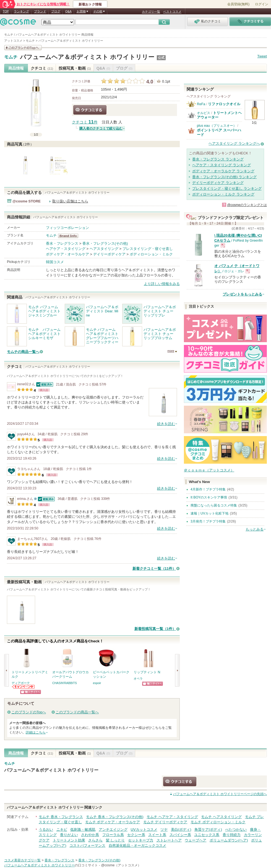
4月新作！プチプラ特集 (208, 489)
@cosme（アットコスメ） (121, 865)
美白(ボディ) (181, 829)
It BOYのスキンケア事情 (209, 497)
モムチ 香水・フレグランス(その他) (115, 817)
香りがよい (69, 835)
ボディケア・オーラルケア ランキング (223, 171)
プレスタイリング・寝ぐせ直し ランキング (227, 188)
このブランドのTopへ (29, 712)
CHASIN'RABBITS (65, 683)
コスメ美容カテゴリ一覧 (22, 860)
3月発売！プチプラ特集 (208, 521)
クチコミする (90, 110)
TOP (6, 11)
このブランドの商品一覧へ (77, 712)
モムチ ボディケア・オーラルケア (113, 822)
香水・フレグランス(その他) (105, 243)
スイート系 (157, 835)
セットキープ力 (141, 840)
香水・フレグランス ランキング (218, 159)
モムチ (11, 57)
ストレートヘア (169, 840)
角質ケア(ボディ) (208, 829)
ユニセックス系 (207, 835)
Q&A (68, 11)
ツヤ (164, 829)
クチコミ (42, 68)
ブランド (40, 11)
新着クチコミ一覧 (154, 568)
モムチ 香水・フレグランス (61, 817)
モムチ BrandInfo (70, 236)
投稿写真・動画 (75, 68)
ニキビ (62, 829)
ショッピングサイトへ (31, 692)
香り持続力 (232, 835)
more (171, 351)
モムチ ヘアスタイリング (221, 817)
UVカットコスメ (144, 829)
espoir (97, 683)
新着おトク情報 (90, 4)
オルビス (204, 113)
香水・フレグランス (62, 243)
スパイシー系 (180, 835)
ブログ (56, 11)
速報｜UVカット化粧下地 (209, 513)
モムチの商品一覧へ (23, 352)
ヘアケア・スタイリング (66, 249)
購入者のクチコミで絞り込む (101, 128)
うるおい (46, 829)
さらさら (95, 840)
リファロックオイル (224, 104)
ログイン (262, 4)
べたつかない (236, 829)
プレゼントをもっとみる (242, 294)
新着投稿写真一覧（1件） (155, 629)
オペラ (138, 679)
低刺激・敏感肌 (83, 829)
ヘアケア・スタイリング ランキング (222, 165)
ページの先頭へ (220, 794)
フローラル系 (113, 835)
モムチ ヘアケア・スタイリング (172, 817)
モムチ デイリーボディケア (165, 822)
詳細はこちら (36, 732)
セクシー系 (136, 835)
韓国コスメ (55, 262)
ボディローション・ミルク (151, 254)
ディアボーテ (21, 683)
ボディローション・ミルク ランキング (223, 194)
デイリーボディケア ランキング (218, 183)
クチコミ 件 (85, 122)
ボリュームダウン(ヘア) (229, 840)
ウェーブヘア (196, 840)
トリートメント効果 (69, 840)
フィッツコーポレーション (67, 228)
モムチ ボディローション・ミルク (218, 822)
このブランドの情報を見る (23, 48)
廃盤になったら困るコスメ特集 (214, 505)
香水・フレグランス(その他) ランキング (224, 177)
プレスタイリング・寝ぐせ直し (148, 249)
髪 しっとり (115, 840)
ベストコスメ (172, 12)
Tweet (262, 56)
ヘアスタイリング (104, 249)
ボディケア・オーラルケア (67, 254)
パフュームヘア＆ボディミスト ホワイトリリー (87, 57)
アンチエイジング (113, 829)
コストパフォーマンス (87, 845)
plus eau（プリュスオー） (217, 126)
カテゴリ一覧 (151, 12)
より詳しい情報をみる (162, 284)
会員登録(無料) (238, 4)
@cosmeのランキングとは (247, 205)
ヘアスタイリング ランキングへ (234, 143)
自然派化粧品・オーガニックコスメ (137, 845)
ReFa (201, 104)
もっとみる (255, 529)
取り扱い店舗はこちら (70, 201)
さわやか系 (90, 835)
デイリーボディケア (109, 254)
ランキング (21, 11)
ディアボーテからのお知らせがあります (24, 687)
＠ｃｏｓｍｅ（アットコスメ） (209, 470)
